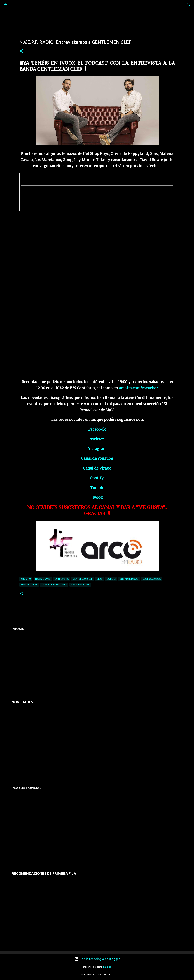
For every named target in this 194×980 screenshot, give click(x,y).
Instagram (97, 449)
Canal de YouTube (97, 459)
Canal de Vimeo (97, 468)
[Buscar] (16, 5)
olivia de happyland (54, 585)
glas (99, 579)
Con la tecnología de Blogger (97, 959)
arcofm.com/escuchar (138, 388)
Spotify (97, 478)
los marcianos (129, 579)
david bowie (43, 579)
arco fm (26, 579)
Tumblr (97, 488)
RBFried (107, 967)
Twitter (97, 439)
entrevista (62, 579)
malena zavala (152, 579)
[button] (22, 51)
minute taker (29, 585)
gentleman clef (83, 579)
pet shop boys (80, 585)
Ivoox (98, 497)
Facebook (97, 429)
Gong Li (111, 579)
